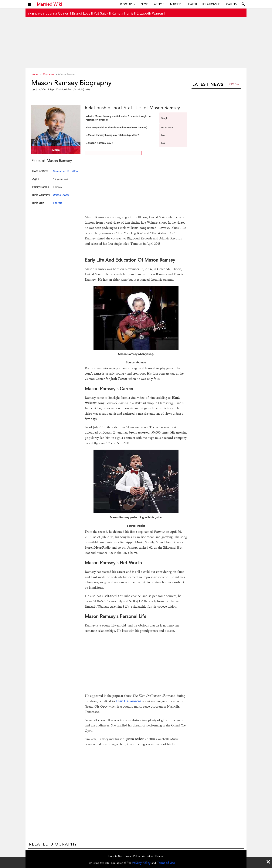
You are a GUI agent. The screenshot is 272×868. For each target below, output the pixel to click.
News (145, 4)
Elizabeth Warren (150, 13)
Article (159, 4)
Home (35, 74)
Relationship (211, 4)
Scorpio (58, 203)
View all (234, 84)
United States (61, 195)
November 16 (62, 171)
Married (176, 4)
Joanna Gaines (57, 13)
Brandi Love (81, 13)
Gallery (232, 4)
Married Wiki (49, 4)
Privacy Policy (141, 863)
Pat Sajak (101, 13)
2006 (75, 171)
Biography (128, 4)
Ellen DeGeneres (129, 701)
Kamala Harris (122, 13)
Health (192, 4)
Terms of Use (166, 863)
